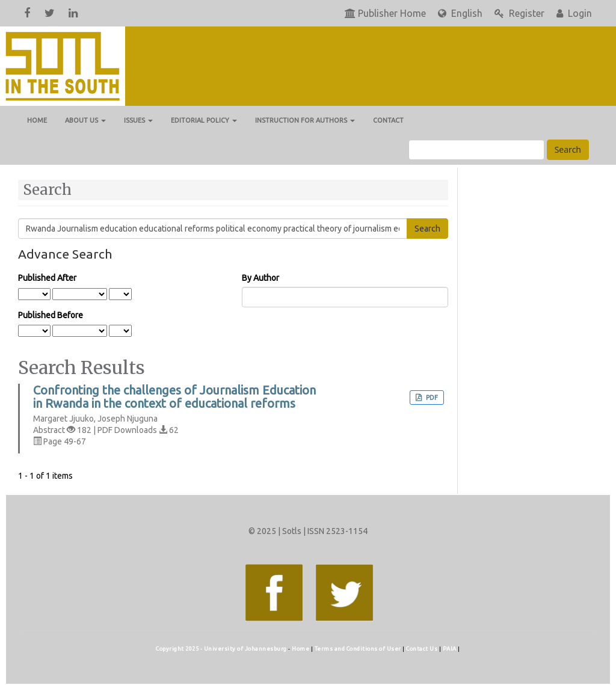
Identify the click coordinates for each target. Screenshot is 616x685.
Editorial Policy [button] (204, 120)
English (460, 13)
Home (37, 120)
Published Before (51, 315)
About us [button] (85, 120)
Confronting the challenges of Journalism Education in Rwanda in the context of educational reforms (174, 397)
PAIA (451, 649)
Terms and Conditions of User (359, 649)
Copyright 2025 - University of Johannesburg (221, 649)
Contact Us (423, 649)
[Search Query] (476, 150)
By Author (260, 278)
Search (568, 149)
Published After (47, 278)
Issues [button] (138, 120)
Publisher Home (385, 13)
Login (574, 13)
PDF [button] (431, 398)
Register (519, 13)
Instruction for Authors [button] (305, 120)
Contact (388, 120)
